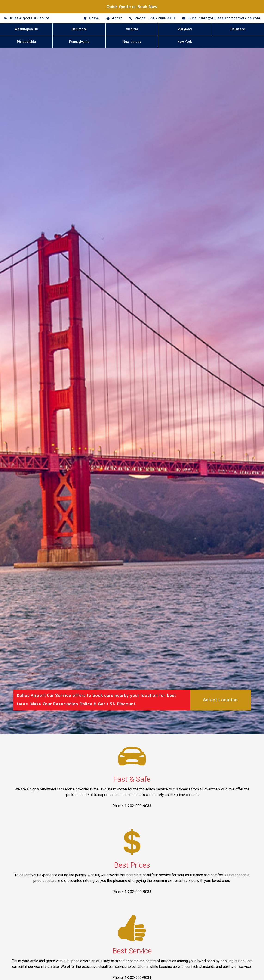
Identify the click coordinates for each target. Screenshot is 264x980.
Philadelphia (26, 42)
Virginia (132, 29)
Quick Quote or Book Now (132, 7)
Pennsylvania (79, 42)
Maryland (185, 29)
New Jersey (132, 42)
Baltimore (79, 29)
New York (185, 42)
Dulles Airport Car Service (29, 18)
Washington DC (26, 29)
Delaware (238, 29)
